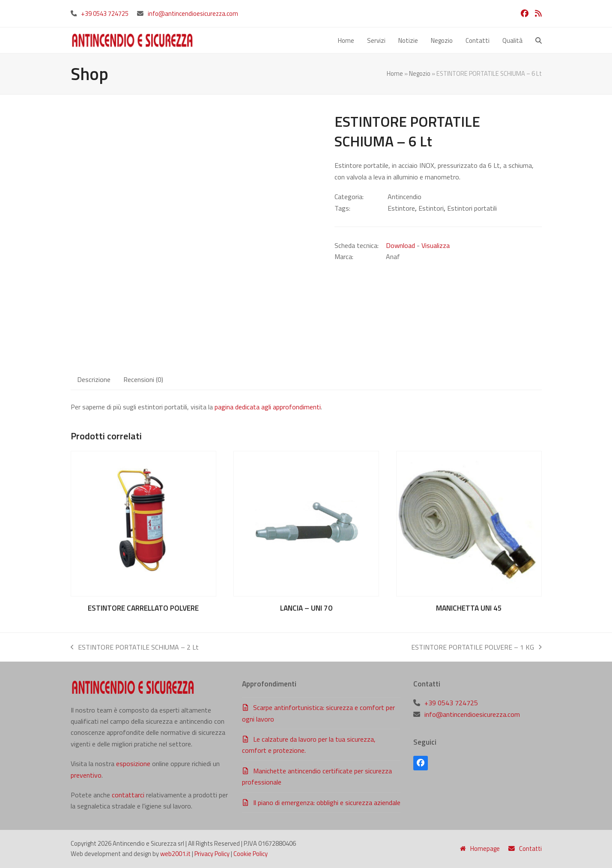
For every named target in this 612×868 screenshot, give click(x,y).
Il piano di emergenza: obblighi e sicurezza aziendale (327, 802)
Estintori (431, 208)
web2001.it (175, 854)
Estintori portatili (472, 208)
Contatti (525, 849)
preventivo (86, 775)
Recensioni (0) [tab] (143, 379)
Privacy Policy (212, 854)
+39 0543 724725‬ (105, 13)
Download (400, 245)
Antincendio (405, 197)
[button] (539, 40)
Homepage (480, 849)
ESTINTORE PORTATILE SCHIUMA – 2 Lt (135, 647)
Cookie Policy (251, 854)
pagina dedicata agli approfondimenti (268, 407)
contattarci (128, 795)
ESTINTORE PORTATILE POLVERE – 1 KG (476, 647)
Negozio (420, 74)
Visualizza (436, 245)
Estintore (401, 208)
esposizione (133, 764)
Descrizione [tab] (94, 379)
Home (395, 74)
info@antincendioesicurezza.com (193, 13)
